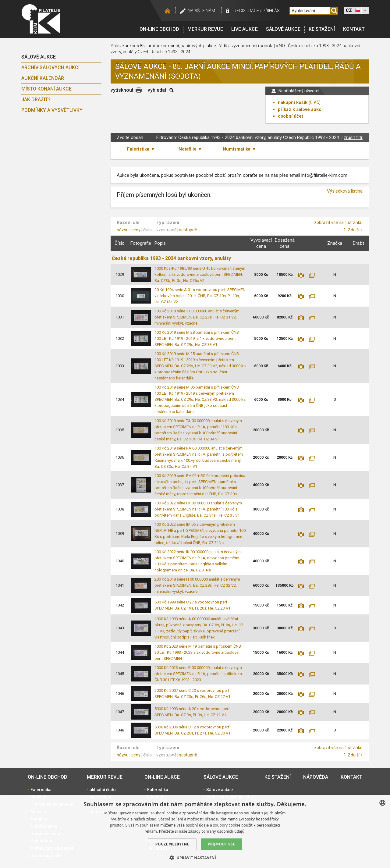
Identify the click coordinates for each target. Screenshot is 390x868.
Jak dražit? (36, 100)
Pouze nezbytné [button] (172, 844)
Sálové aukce (283, 29)
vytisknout (122, 90)
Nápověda (316, 777)
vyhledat (157, 90)
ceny (136, 230)
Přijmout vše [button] (221, 844)
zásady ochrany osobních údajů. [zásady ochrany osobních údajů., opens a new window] (217, 831)
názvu (123, 230)
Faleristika (41, 790)
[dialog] (195, 832)
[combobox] (382, 803)
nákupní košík (293, 102)
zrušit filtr (353, 137)
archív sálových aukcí (50, 68)
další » (357, 230)
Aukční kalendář (43, 78)
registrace (246, 11)
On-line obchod (159, 29)
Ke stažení (322, 29)
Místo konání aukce (46, 89)
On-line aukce (162, 777)
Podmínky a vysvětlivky (52, 110)
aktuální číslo (103, 790)
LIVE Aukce (245, 29)
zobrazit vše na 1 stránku (338, 222)
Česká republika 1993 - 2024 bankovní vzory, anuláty (171, 258)
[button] (195, 858)
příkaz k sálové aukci (300, 109)
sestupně (188, 230)
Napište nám (201, 11)
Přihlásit (273, 11)
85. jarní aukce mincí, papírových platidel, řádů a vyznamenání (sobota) (207, 46)
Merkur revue (205, 29)
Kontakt (354, 29)
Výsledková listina (345, 191)
